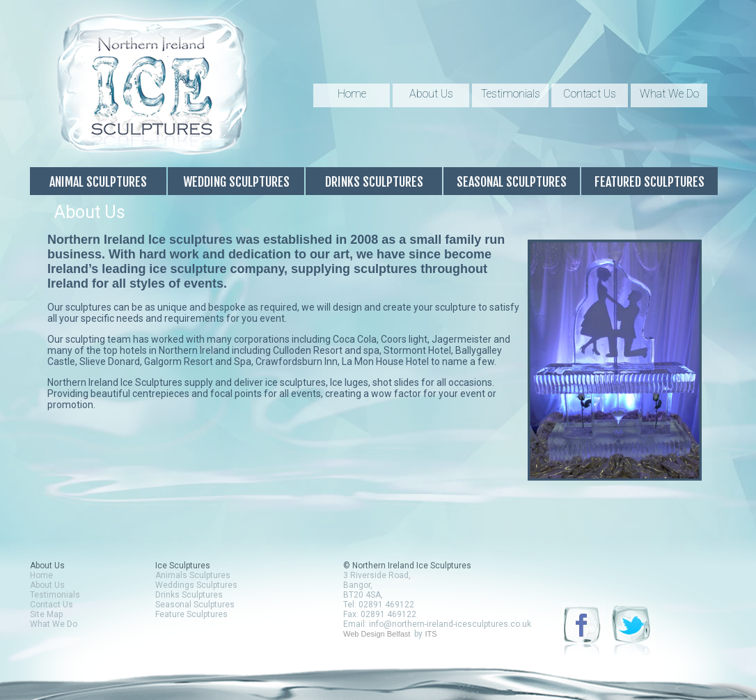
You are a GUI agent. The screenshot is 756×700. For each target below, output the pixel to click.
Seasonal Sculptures (512, 182)
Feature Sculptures (191, 614)
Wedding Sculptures (236, 182)
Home (352, 94)
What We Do (669, 94)
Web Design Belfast (377, 634)
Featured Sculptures (649, 182)
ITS (431, 634)
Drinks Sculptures (374, 182)
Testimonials (511, 94)
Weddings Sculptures (196, 585)
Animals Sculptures (193, 575)
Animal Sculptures (98, 182)
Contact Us (590, 94)
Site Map (46, 614)
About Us (431, 94)
